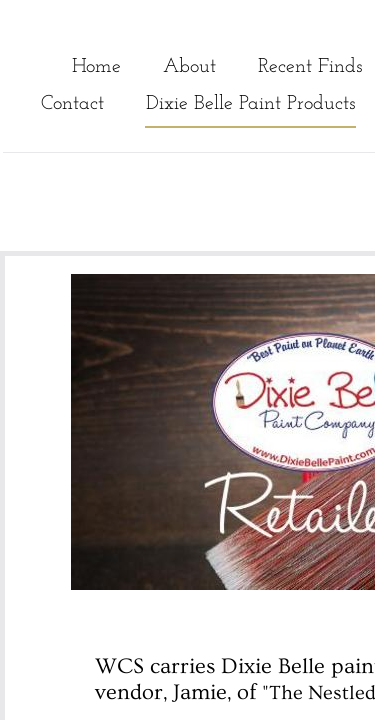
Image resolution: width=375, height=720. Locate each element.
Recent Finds (310, 67)
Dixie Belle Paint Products (250, 104)
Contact (72, 104)
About (189, 67)
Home (96, 67)
